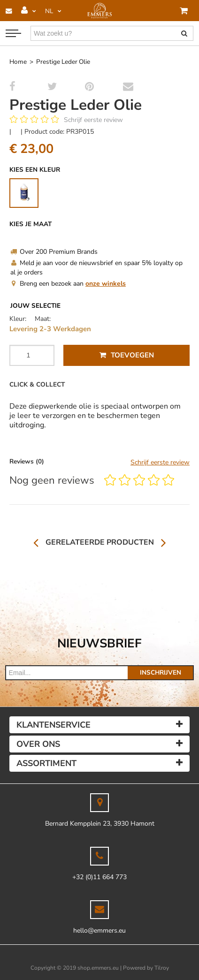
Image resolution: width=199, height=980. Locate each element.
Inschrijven (161, 672)
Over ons (38, 744)
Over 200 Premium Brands (54, 252)
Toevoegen (127, 355)
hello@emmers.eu (99, 931)
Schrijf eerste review (93, 120)
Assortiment (46, 763)
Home (18, 62)
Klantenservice (54, 725)
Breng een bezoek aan (68, 284)
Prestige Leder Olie (63, 62)
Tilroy (162, 968)
